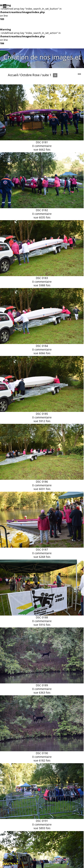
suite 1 (47, 75)
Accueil (13, 75)
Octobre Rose (30, 75)
